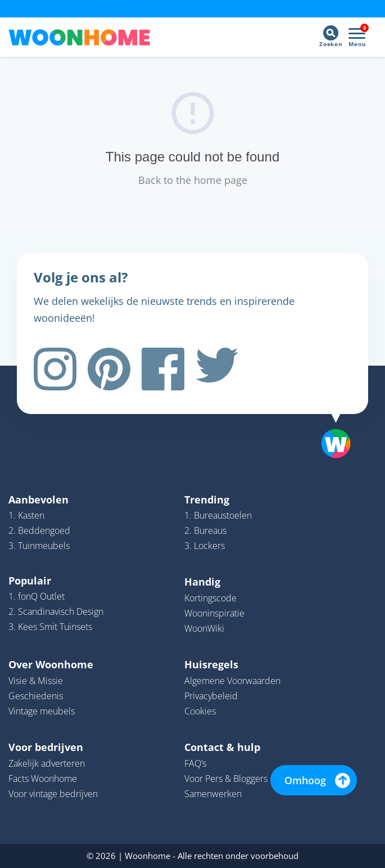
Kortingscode (210, 598)
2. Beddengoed (39, 530)
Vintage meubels (42, 711)
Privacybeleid (211, 696)
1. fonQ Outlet (37, 596)
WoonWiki (204, 628)
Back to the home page (193, 180)
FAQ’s (195, 763)
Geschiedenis (36, 696)
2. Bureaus (205, 530)
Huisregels (211, 664)
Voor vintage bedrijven (53, 794)
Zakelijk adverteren (47, 763)
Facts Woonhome (43, 779)
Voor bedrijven (46, 747)
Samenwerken (213, 794)
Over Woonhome (51, 664)
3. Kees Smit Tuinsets (50, 627)
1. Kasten (26, 515)
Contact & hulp (222, 747)
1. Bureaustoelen (218, 515)
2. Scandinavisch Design (56, 611)
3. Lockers (205, 546)
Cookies (200, 711)
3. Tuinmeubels (39, 546)
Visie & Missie (36, 681)
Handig (202, 582)
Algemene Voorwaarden (232, 681)
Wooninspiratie (214, 613)
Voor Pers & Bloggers (226, 779)
